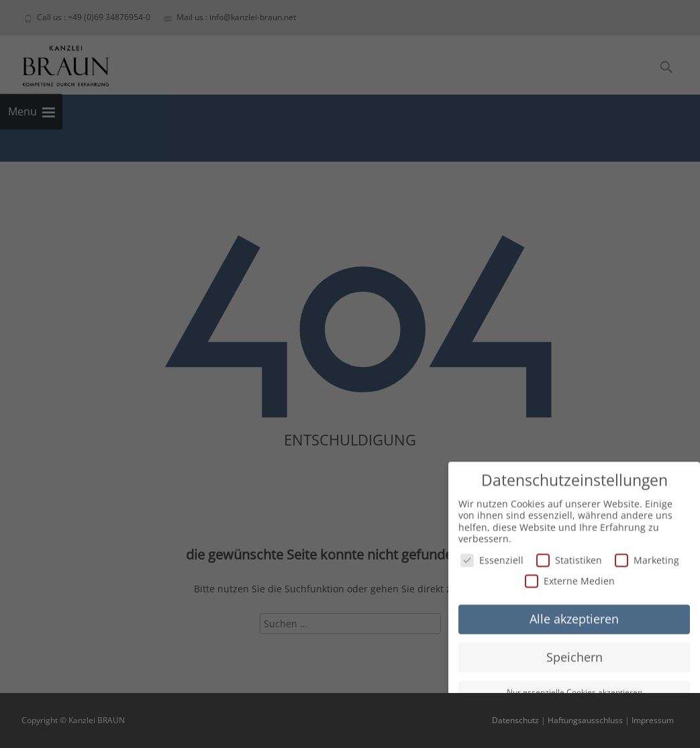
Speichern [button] (574, 653)
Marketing (647, 556)
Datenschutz (515, 720)
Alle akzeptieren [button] (574, 615)
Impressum (653, 720)
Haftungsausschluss (585, 720)
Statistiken (569, 556)
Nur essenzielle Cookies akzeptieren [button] (574, 689)
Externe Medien (570, 577)
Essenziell (492, 556)
